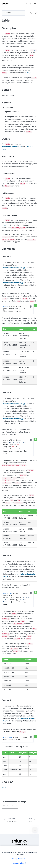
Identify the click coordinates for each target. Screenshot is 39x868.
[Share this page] (31, 13)
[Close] (36, 851)
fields (33, 50)
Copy (32, 307)
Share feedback (10, 806)
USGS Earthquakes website (13, 268)
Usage (29, 73)
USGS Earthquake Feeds (12, 283)
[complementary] (30, 13)
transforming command (11, 147)
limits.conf (6, 225)
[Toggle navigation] (35, 830)
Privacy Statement (19, 860)
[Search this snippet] (36, 306)
